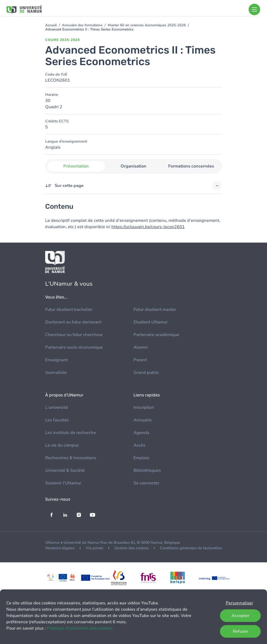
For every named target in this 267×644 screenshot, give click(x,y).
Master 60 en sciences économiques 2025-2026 (147, 25)
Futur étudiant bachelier (69, 310)
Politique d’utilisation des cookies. (80, 628)
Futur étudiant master (155, 310)
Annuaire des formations (82, 25)
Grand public (146, 373)
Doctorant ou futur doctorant (73, 322)
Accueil (51, 25)
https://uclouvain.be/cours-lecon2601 (148, 227)
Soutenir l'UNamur (63, 483)
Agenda (141, 433)
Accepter (240, 616)
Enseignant (57, 360)
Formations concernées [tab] (191, 166)
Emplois (141, 458)
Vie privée (94, 548)
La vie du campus (62, 445)
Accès (139, 445)
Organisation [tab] (133, 166)
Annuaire (143, 420)
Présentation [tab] (76, 166)
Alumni (141, 347)
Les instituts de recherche (71, 433)
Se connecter (146, 483)
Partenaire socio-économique (74, 347)
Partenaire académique (156, 335)
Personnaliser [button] (239, 603)
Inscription (144, 407)
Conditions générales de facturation (191, 548)
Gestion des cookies (132, 548)
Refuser (240, 631)
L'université (57, 407)
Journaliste (56, 373)
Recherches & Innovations (71, 458)
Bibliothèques (147, 470)
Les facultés (57, 420)
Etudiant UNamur (151, 322)
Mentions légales (60, 548)
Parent (140, 360)
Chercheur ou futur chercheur (74, 335)
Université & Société (65, 470)
